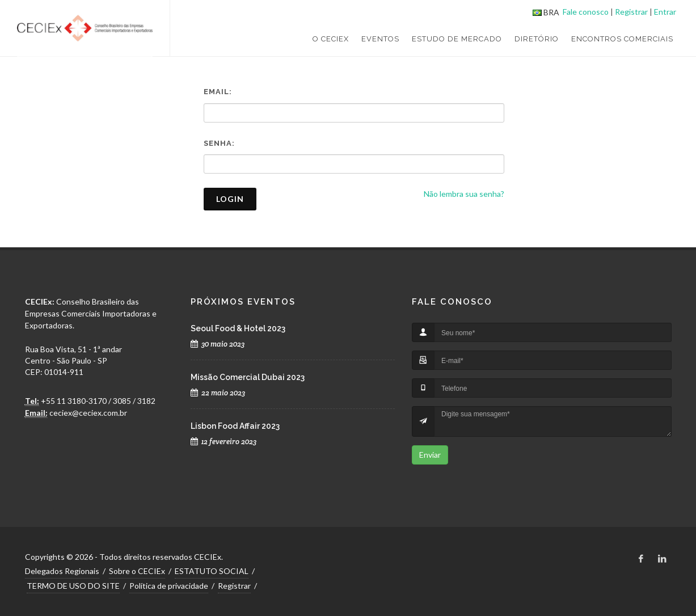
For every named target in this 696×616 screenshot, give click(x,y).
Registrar (631, 12)
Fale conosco (586, 12)
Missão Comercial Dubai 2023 (248, 377)
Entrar (665, 12)
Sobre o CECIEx (137, 571)
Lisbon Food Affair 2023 (235, 426)
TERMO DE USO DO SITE (73, 586)
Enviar (430, 455)
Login (230, 199)
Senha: (219, 143)
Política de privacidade (169, 586)
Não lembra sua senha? (464, 194)
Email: (218, 92)
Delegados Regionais (62, 571)
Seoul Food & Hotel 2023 (238, 328)
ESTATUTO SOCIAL (212, 571)
